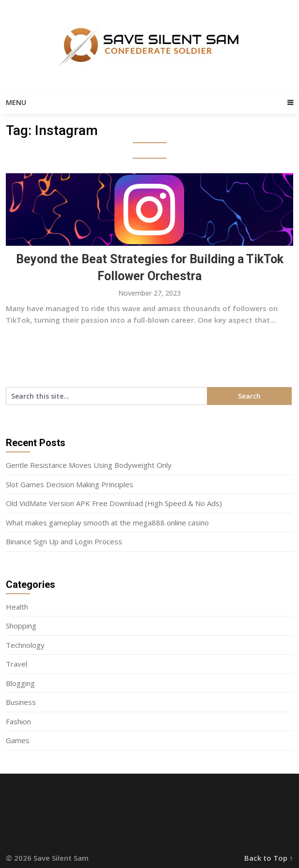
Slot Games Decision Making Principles (70, 484)
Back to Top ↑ (269, 858)
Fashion (18, 721)
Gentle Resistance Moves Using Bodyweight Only (89, 465)
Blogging (20, 683)
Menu (16, 102)
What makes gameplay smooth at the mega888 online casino (107, 523)
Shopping (21, 626)
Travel (16, 664)
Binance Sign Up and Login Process (64, 541)
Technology (25, 645)
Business (21, 702)
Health (17, 607)
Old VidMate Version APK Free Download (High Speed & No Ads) (114, 503)
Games (18, 740)
